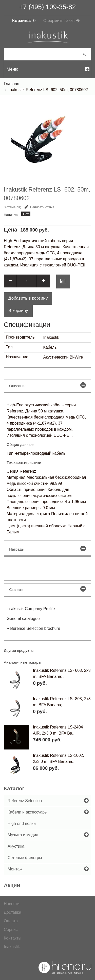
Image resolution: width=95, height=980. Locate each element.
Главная (12, 84)
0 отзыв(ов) (13, 207)
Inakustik (12, 947)
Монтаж (15, 869)
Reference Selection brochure (33, 628)
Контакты (13, 938)
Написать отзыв (39, 207)
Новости (12, 904)
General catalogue (23, 619)
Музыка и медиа (23, 835)
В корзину (18, 311)
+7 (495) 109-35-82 (48, 7)
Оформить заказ (59, 21)
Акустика (16, 846)
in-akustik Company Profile (31, 609)
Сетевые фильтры (25, 858)
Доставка (13, 912)
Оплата (11, 921)
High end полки (22, 823)
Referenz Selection (25, 801)
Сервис (11, 930)
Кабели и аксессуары (28, 812)
